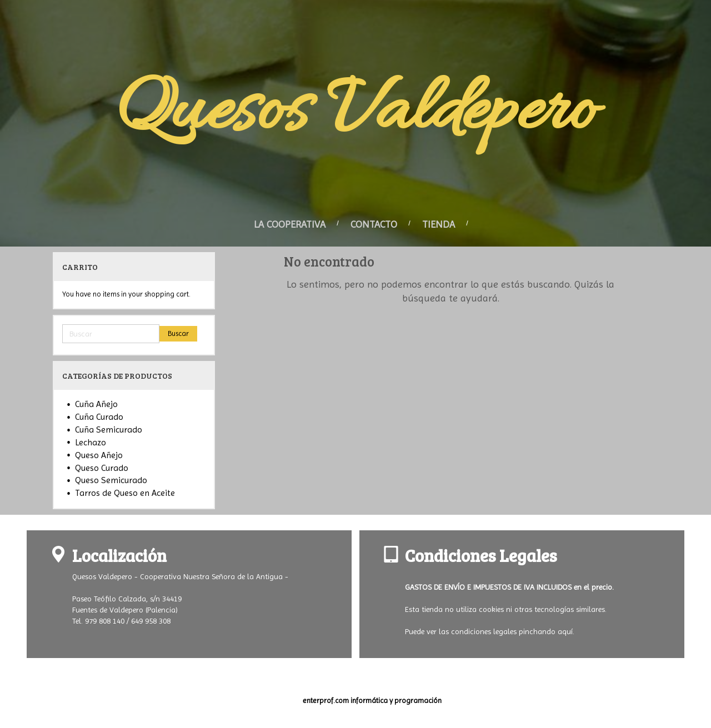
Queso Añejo (99, 455)
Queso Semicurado (111, 480)
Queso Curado (102, 468)
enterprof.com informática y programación (372, 701)
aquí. (566, 631)
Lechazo (91, 442)
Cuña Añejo (96, 404)
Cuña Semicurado (109, 430)
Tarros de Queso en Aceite (125, 493)
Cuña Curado (99, 417)
